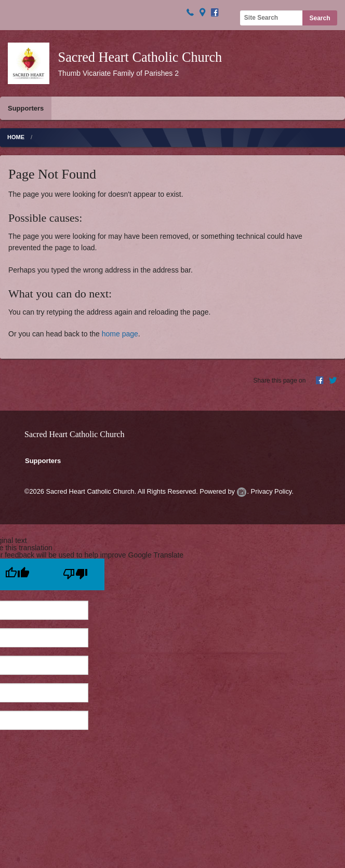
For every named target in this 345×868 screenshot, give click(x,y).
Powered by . (224, 491)
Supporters (26, 108)
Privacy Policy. (272, 491)
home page (120, 334)
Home (16, 137)
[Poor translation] (75, 574)
